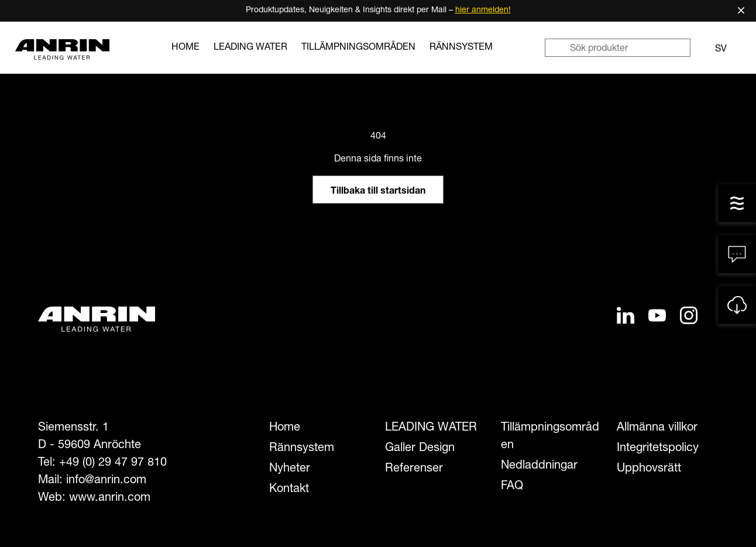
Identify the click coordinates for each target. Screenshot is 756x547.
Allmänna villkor (657, 428)
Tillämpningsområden (358, 48)
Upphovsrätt (649, 469)
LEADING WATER (250, 48)
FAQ (512, 487)
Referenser (414, 469)
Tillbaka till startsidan (378, 192)
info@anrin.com (106, 481)
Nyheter (290, 469)
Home (185, 48)
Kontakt (289, 490)
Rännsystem (461, 48)
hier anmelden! (483, 11)
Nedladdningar (539, 466)
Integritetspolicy (658, 449)
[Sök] (557, 48)
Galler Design (420, 449)
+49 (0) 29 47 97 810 (113, 463)
